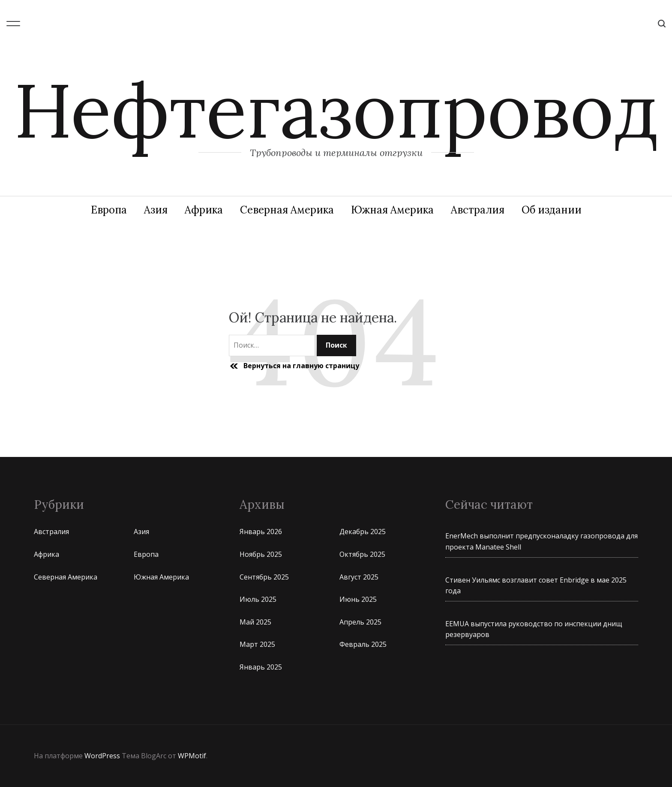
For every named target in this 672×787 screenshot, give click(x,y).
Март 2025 (257, 644)
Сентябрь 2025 (264, 577)
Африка (204, 210)
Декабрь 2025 (363, 532)
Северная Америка (287, 210)
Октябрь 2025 (362, 554)
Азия (156, 210)
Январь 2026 (261, 532)
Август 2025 (359, 577)
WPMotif (192, 756)
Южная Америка (392, 210)
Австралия (478, 210)
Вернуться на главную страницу (294, 366)
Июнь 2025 (358, 599)
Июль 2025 (258, 599)
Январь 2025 (261, 667)
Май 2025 (255, 622)
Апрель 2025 (360, 622)
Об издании (552, 210)
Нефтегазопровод (336, 110)
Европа (109, 210)
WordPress (102, 756)
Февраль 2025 (363, 644)
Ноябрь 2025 (261, 554)
